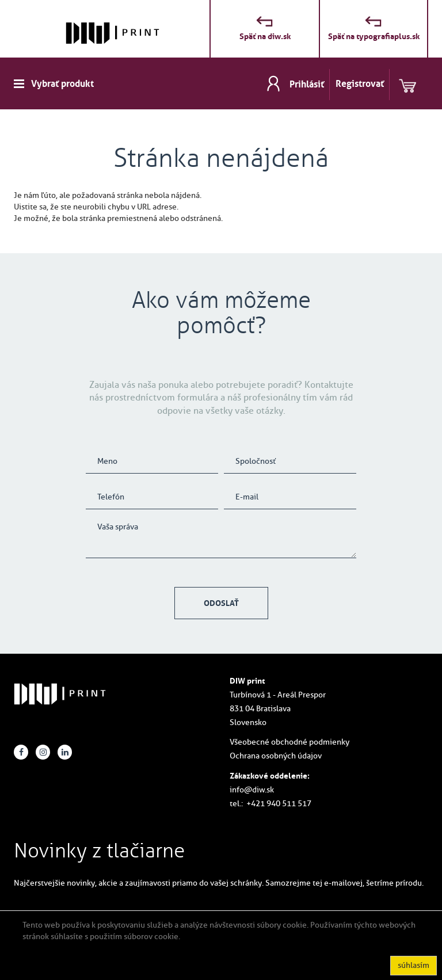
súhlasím (414, 965)
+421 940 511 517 (279, 804)
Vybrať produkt (62, 83)
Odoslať (221, 603)
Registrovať (360, 83)
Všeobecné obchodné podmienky (289, 742)
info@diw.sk (252, 790)
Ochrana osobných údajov (276, 756)
